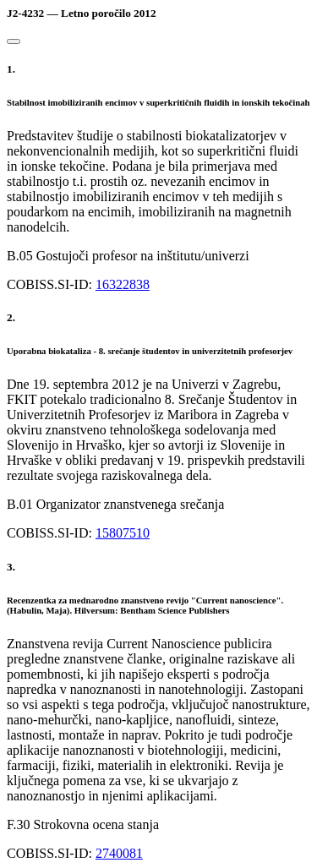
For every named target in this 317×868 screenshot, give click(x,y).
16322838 (123, 284)
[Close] (14, 41)
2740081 (119, 853)
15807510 (123, 533)
